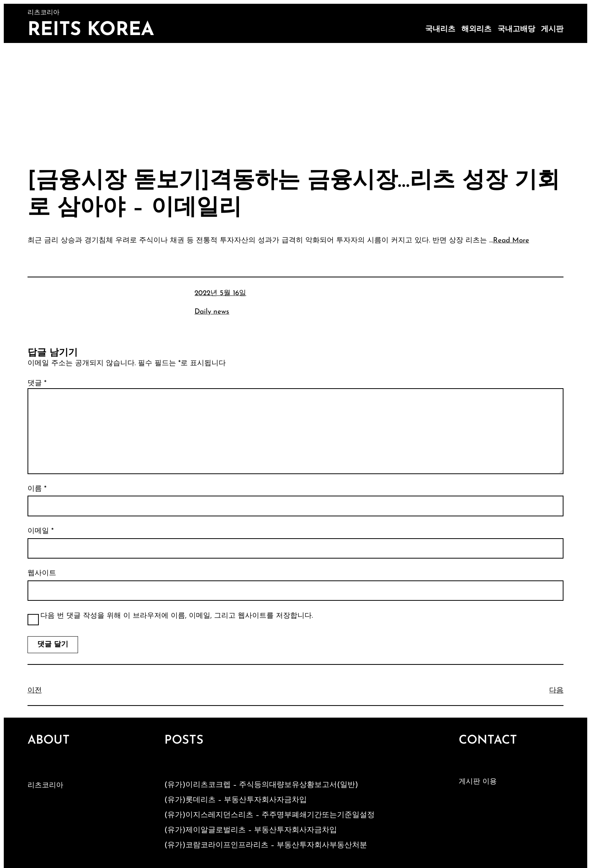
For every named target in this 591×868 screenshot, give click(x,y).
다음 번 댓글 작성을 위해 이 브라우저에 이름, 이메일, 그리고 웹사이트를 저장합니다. (177, 616)
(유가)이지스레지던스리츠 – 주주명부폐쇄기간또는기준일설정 (269, 815)
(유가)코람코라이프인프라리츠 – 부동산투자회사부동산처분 (266, 845)
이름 (37, 489)
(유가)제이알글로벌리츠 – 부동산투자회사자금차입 (251, 830)
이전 (35, 691)
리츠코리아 (45, 786)
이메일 (41, 531)
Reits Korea (91, 30)
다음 (556, 691)
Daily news (212, 312)
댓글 (37, 383)
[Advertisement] (295, 100)
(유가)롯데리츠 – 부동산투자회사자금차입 (236, 800)
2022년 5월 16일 (220, 293)
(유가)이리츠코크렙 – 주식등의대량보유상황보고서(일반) (261, 785)
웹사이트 (42, 573)
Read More (511, 241)
